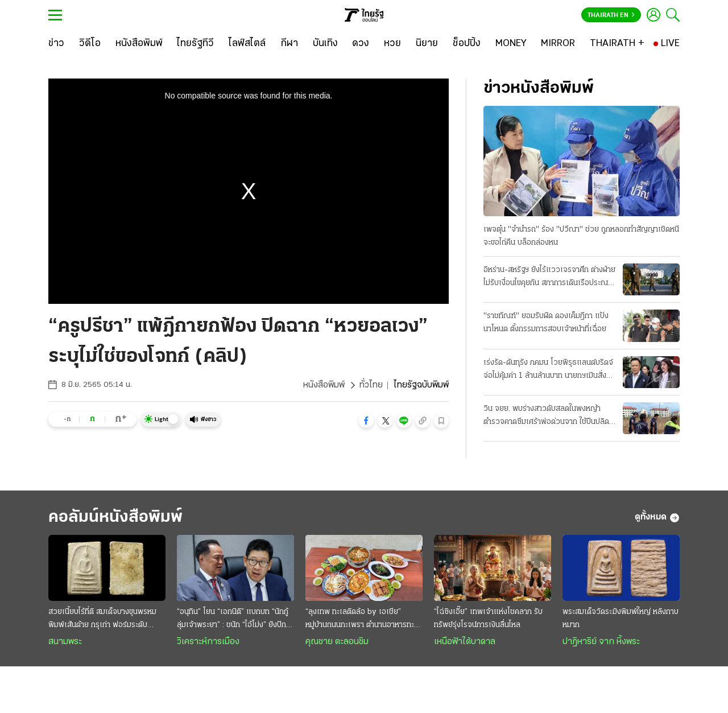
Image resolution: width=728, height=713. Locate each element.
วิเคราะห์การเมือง (208, 642)
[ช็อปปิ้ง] (467, 44)
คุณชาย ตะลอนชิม (337, 642)
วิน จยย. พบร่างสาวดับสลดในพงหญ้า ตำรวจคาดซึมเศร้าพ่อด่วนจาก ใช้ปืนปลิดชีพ (546, 417)
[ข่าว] (56, 44)
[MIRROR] (558, 44)
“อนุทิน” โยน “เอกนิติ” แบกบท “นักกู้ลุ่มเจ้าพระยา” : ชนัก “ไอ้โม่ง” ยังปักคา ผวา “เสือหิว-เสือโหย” (235, 620)
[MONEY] (511, 44)
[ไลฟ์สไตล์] (247, 44)
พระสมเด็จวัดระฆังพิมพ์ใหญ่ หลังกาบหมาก (621, 619)
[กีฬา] (289, 44)
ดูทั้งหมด (657, 518)
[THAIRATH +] (617, 44)
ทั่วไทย (371, 385)
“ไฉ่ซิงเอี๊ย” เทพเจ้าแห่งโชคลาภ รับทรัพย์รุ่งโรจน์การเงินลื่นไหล (488, 619)
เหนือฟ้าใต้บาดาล (465, 642)
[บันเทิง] (325, 44)
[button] (366, 421)
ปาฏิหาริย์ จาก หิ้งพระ (601, 642)
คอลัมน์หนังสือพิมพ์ (115, 518)
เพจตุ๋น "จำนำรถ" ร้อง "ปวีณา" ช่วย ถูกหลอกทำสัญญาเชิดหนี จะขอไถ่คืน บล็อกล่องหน (581, 236)
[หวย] (392, 44)
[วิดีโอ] (90, 44)
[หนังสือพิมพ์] (139, 44)
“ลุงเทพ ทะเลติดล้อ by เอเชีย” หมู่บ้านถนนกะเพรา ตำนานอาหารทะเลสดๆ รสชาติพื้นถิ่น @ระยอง (363, 620)
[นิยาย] (427, 44)
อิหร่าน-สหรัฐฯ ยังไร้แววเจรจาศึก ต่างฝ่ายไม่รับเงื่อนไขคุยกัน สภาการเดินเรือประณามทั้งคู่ (550, 278)
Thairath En (611, 15)
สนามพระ (65, 642)
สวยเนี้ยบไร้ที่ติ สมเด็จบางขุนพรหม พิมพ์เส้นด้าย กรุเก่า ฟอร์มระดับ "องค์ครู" (102, 620)
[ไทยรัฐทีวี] (195, 44)
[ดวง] (361, 44)
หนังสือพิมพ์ (324, 385)
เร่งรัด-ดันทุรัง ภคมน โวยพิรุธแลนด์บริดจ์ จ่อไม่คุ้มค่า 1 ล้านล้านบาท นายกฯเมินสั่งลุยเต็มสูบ (549, 370)
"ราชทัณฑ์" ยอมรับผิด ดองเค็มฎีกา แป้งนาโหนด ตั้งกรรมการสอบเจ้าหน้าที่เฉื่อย (546, 323)
